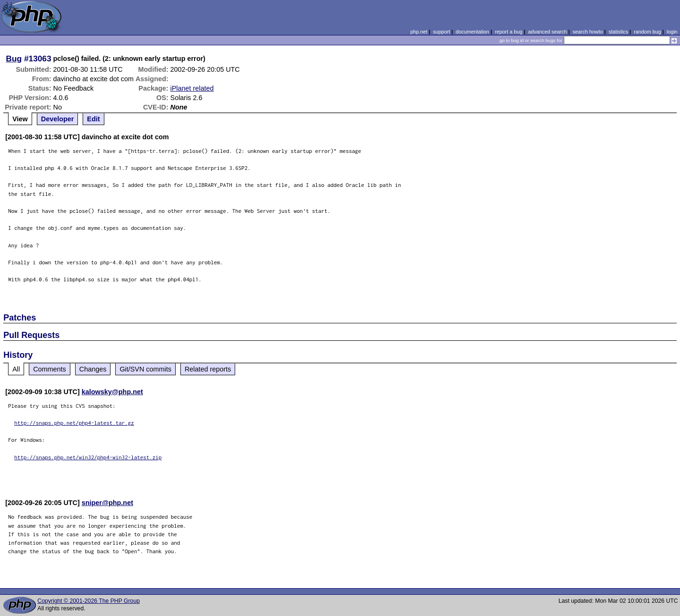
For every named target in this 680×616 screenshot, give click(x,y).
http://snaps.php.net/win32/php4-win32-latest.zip (88, 457)
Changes (93, 369)
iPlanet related (192, 88)
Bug (14, 59)
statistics (618, 32)
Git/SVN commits (145, 369)
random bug (647, 32)
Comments (50, 369)
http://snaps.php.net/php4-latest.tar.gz (74, 423)
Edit (93, 119)
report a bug (509, 32)
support (442, 32)
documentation (472, 32)
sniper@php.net (107, 503)
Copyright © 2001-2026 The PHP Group (89, 601)
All (16, 369)
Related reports (208, 369)
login (672, 32)
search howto (587, 32)
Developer (58, 119)
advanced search (547, 32)
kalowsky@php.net (112, 392)
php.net (419, 32)
